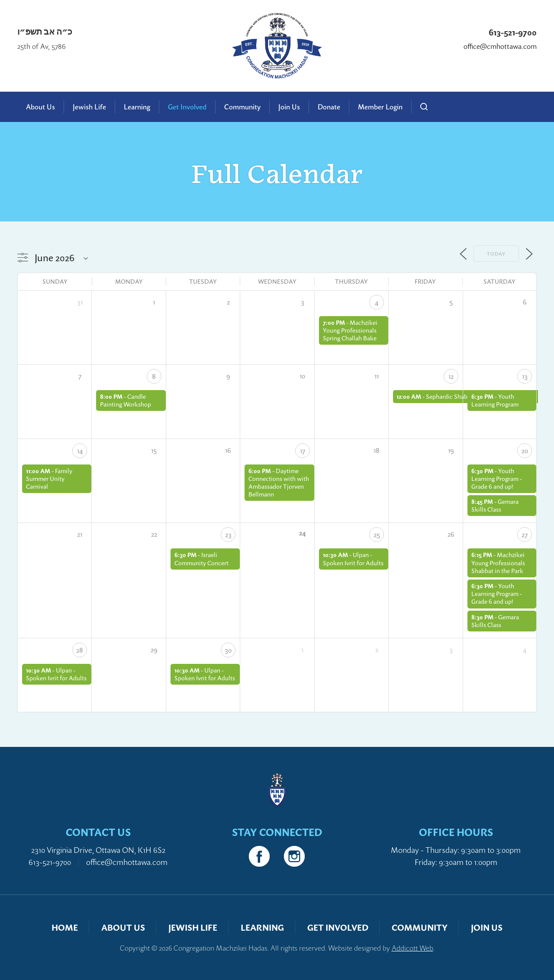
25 (377, 535)
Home (65, 927)
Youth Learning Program (495, 400)
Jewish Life (89, 107)
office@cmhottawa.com (500, 46)
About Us (40, 107)
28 (80, 650)
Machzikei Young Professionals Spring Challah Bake (350, 330)
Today (496, 254)
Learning (137, 107)
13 (525, 376)
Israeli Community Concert (201, 559)
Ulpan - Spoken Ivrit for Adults (353, 559)
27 (525, 535)
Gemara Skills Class (495, 505)
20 (525, 451)
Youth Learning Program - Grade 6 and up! (497, 479)
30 (228, 650)
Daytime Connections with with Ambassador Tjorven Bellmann (279, 483)
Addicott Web (412, 948)
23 (228, 535)
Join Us (289, 107)
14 (80, 451)
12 (451, 376)
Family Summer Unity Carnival (49, 479)
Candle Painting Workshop (126, 400)
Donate (329, 107)
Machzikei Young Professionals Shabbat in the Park (498, 562)
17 (303, 451)
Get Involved (187, 107)
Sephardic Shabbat (451, 396)
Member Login (380, 107)
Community (242, 107)
